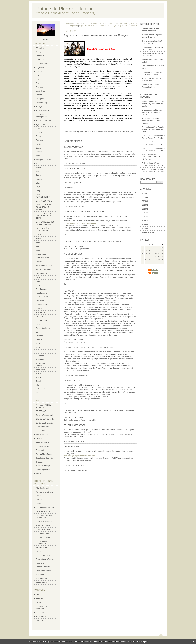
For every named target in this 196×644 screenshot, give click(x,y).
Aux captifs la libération (45, 492)
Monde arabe (41, 254)
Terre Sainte (41, 369)
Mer (37, 246)
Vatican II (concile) (43, 470)
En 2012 (39, 132)
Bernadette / (147, 119)
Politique (39, 309)
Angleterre (40, 68)
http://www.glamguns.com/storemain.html (80, 456)
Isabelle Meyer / (148, 155)
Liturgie (39, 191)
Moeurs (39, 250)
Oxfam (38, 551)
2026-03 (145, 201)
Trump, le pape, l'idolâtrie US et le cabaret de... (152, 121)
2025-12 (145, 213)
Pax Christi (40, 450)
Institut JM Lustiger (43, 435)
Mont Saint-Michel (43, 258)
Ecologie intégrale (43, 111)
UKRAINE (40, 620)
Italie (38, 171)
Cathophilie (40, 99)
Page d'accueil (85, 26)
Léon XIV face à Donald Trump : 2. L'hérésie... (152, 112)
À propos (46, 39)
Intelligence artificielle (44, 160)
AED (38, 595)
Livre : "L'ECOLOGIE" (44, 201)
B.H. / (144, 163)
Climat (38, 504)
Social (38, 344)
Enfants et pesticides (44, 537)
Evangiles (40, 140)
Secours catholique (43, 567)
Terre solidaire (41, 582)
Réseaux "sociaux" (43, 320)
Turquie (39, 381)
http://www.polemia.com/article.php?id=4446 (81, 223)
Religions (39, 316)
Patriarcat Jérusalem (44, 446)
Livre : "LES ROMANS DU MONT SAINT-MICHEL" (44, 207)
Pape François (41, 289)
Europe (39, 136)
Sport (38, 351)
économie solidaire (43, 525)
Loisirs (38, 234)
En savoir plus (142, 642)
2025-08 (145, 228)
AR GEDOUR (41, 411)
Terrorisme (40, 373)
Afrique (39, 52)
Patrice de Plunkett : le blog (65, 9)
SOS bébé (40, 575)
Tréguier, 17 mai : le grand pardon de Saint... (153, 104)
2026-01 (145, 209)
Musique (39, 262)
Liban (38, 183)
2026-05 (145, 193)
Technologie (40, 359)
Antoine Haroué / (148, 127)
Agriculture (40, 56)
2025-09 (145, 225)
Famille (39, 144)
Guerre (39, 148)
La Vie (38, 602)
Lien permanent (98, 132)
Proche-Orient (41, 312)
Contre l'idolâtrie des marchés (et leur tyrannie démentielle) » (114, 26)
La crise (39, 179)
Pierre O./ (146, 169)
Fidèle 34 (39, 599)
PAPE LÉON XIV (42, 297)
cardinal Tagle (41, 91)
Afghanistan (40, 48)
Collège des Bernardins (45, 423)
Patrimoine (40, 301)
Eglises (39, 128)
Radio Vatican (41, 617)
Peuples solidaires (43, 555)
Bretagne (39, 87)
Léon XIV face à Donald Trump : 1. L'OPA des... (153, 157)
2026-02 (145, 205)
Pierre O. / (146, 136)
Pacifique (39, 285)
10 (142, 253)
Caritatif (39, 95)
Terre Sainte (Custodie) (45, 458)
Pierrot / (145, 142)
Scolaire (39, 340)
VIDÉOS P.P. (41, 389)
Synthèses (40, 355)
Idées (38, 156)
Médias (39, 242)
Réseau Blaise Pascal (44, 454)
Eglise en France (42, 125)
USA (38, 385)
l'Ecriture (39, 439)
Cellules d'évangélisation (45, 415)
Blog (38, 83)
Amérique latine (42, 64)
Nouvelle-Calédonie (43, 270)
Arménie (39, 72)
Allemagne (40, 60)
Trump (38, 377)
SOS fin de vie (41, 579)
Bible (38, 79)
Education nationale (43, 121)
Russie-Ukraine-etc (43, 328)
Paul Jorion (40, 613)
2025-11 (145, 217)
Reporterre (40, 563)
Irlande (39, 167)
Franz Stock (40, 431)
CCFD (38, 496)
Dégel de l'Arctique (43, 511)
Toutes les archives (149, 232)
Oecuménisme (41, 273)
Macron (39, 238)
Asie (38, 75)
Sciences (39, 336)
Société (39, 348)
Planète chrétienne (43, 305)
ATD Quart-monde (43, 488)
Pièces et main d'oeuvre (45, 559)
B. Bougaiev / (147, 110)
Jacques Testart (42, 547)
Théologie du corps (43, 466)
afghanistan (126, 132)
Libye (38, 187)
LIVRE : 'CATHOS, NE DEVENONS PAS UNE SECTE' (45, 216)
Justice (39, 175)
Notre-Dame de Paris (44, 266)
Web (38, 393)
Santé (38, 332)
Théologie (40, 462)
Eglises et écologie (43, 529)
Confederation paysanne (45, 508)
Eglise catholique (42, 427)
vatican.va (40, 474)
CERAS (39, 500)
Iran (37, 164)
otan (133, 132)
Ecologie (39, 107)
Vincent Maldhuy (148, 101)
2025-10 (145, 221)
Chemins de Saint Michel (45, 419)
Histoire (39, 152)
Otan (38, 281)
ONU (38, 277)
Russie (39, 324)
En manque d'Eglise (43, 533)
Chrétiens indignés (43, 103)
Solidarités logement (44, 571)
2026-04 (145, 197)
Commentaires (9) (111, 132)
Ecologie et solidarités (44, 522)
